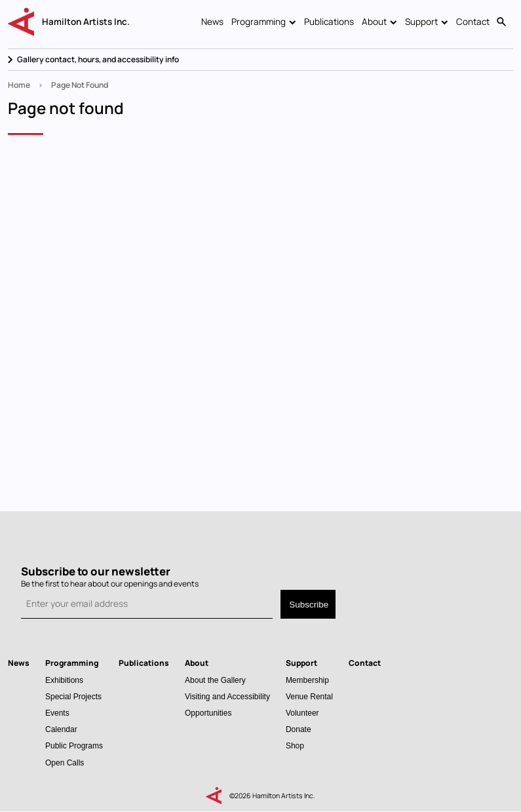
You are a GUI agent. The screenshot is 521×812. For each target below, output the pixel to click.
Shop (295, 745)
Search (501, 22)
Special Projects (73, 696)
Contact (473, 22)
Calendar (61, 729)
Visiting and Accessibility (227, 696)
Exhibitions (64, 680)
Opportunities (208, 713)
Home (19, 85)
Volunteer (302, 713)
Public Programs (74, 745)
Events (57, 713)
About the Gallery (215, 680)
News (212, 22)
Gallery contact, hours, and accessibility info (98, 59)
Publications (329, 22)
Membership (307, 680)
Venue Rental (309, 696)
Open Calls (65, 763)
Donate (299, 729)
